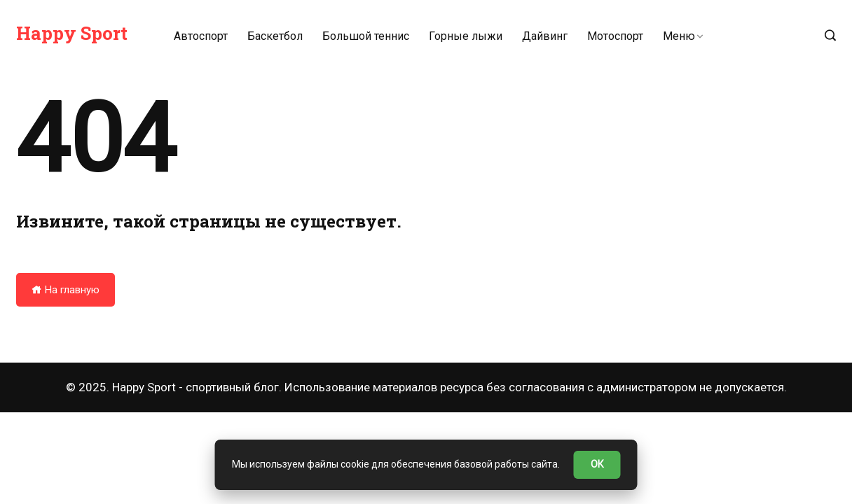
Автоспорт (201, 36)
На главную (66, 290)
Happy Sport (72, 33)
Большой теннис (366, 36)
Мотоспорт (615, 36)
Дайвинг (545, 36)
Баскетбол (275, 36)
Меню (679, 36)
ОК (597, 464)
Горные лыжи (466, 36)
